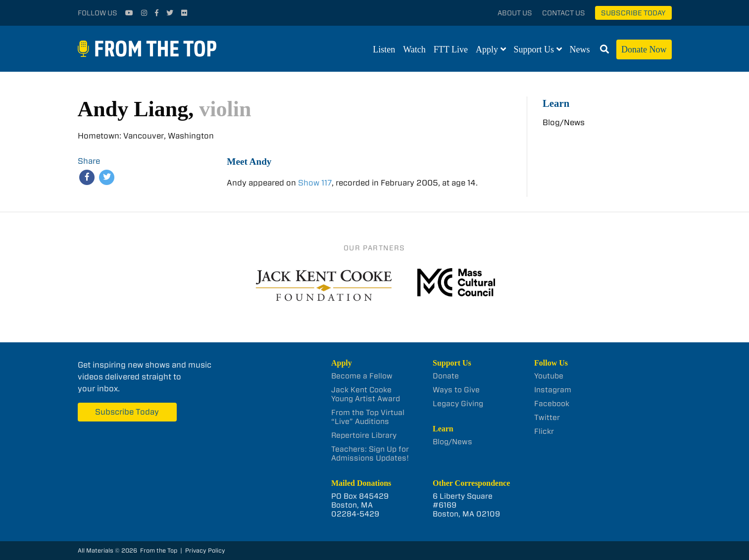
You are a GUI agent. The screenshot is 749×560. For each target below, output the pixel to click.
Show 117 (315, 183)
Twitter (547, 418)
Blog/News (564, 122)
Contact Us (564, 13)
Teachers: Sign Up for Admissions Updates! (370, 454)
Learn (556, 103)
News (580, 49)
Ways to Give (456, 390)
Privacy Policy (205, 550)
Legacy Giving (458, 404)
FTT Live (451, 49)
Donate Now (644, 49)
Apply (487, 49)
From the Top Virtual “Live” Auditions (368, 417)
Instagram (553, 390)
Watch (414, 49)
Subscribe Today (633, 13)
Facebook (552, 404)
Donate (446, 376)
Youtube (549, 376)
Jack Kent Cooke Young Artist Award (366, 394)
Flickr (544, 431)
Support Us (534, 49)
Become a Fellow (362, 376)
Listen (384, 49)
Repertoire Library (364, 435)
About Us (515, 13)
